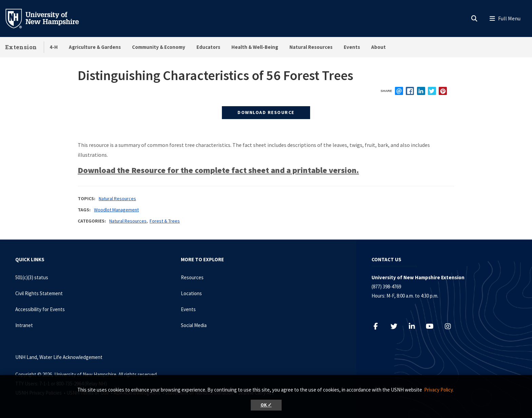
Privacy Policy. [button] (439, 390)
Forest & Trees (165, 221)
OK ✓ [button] (266, 405)
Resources (192, 277)
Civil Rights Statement (39, 293)
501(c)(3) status (32, 277)
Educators (208, 47)
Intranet (24, 325)
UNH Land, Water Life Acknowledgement (59, 357)
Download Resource (266, 112)
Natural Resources (311, 47)
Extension (21, 47)
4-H (54, 47)
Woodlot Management (116, 210)
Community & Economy (159, 47)
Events (352, 47)
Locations (191, 293)
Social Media (194, 325)
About (378, 47)
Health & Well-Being (255, 47)
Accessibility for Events (40, 309)
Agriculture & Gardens (95, 47)
